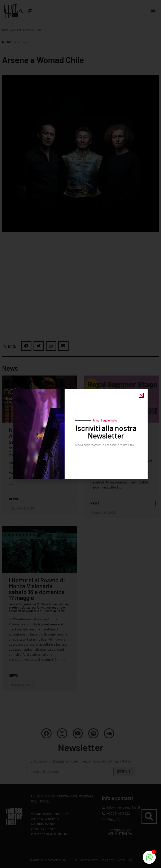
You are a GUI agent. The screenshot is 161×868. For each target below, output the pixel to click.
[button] (141, 395)
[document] (80, 434)
